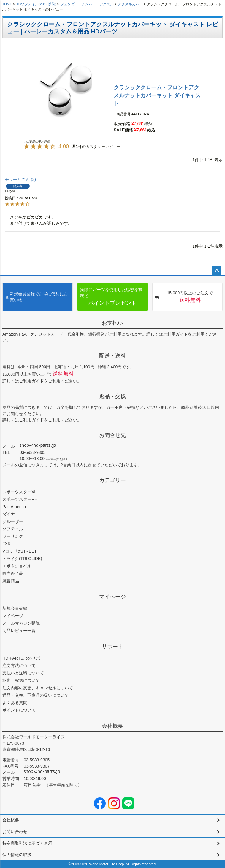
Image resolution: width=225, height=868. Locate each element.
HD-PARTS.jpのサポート (25, 658)
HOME (7, 4)
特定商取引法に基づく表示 (27, 843)
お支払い (113, 323)
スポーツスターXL (19, 492)
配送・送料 (113, 356)
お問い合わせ (15, 832)
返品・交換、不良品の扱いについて (36, 695)
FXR (7, 544)
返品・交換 (113, 396)
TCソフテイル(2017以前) (36, 4)
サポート (113, 647)
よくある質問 (15, 703)
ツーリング (13, 536)
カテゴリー (113, 480)
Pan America (14, 507)
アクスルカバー (130, 4)
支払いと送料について (23, 673)
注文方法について (19, 666)
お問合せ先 (113, 435)
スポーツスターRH (20, 499)
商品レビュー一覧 (19, 631)
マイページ (113, 597)
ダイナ (9, 514)
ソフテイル (13, 529)
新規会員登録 (15, 608)
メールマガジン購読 (21, 623)
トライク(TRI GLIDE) (22, 559)
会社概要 (113, 726)
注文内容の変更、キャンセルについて (38, 688)
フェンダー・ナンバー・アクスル (87, 4)
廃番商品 (11, 581)
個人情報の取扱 (17, 855)
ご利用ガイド (175, 334)
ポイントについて (19, 710)
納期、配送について (21, 680)
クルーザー (13, 521)
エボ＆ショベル (17, 566)
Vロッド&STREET (20, 551)
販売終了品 (13, 573)
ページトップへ (217, 271)
